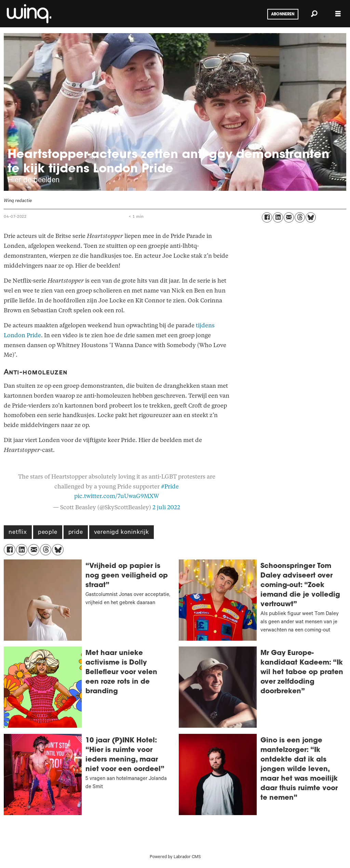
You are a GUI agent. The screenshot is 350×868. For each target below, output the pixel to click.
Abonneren (283, 14)
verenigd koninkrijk (122, 533)
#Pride (170, 487)
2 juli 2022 (166, 507)
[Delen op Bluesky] (311, 217)
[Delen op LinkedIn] (278, 217)
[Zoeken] (314, 14)
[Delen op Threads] (300, 217)
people (48, 533)
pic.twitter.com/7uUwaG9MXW (117, 496)
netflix (18, 533)
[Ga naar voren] (28, 14)
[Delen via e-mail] (289, 217)
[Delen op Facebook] (267, 217)
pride (76, 533)
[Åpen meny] (338, 14)
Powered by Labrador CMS (175, 857)
